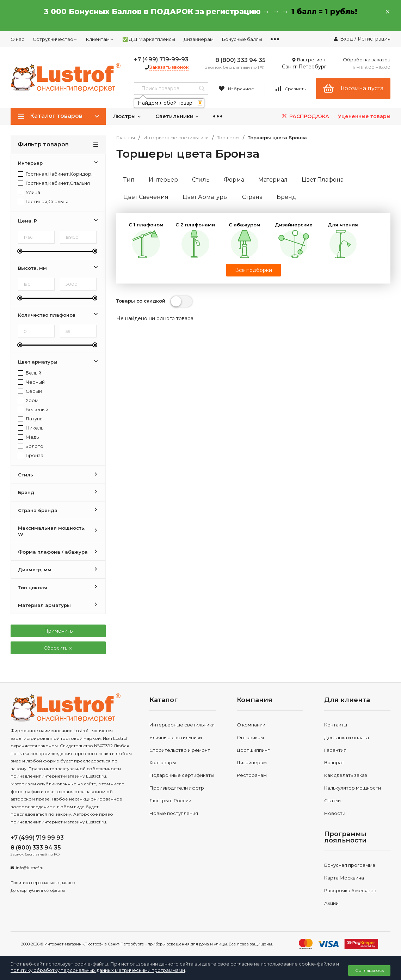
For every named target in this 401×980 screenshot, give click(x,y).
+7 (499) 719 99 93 (37, 838)
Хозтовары (163, 762)
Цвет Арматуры (205, 197)
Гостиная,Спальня (43, 202)
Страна (252, 197)
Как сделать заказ (346, 775)
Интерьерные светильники (176, 138)
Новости (335, 813)
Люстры (127, 116)
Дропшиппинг (253, 750)
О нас (17, 39)
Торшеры (228, 138)
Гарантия (335, 750)
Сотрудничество (55, 39)
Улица (29, 192)
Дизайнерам (199, 39)
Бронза (31, 455)
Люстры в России (170, 801)
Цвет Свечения (146, 197)
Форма (234, 180)
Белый (30, 373)
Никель (31, 428)
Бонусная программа (350, 865)
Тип (129, 180)
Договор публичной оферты (38, 890)
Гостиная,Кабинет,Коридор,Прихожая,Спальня (56, 174)
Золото (31, 446)
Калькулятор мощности (353, 788)
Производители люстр (177, 788)
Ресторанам (252, 775)
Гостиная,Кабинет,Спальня (54, 183)
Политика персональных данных (43, 883)
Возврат (334, 762)
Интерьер (163, 180)
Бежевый (33, 410)
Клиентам (100, 39)
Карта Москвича (344, 878)
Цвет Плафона (323, 180)
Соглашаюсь (369, 970)
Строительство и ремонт (180, 750)
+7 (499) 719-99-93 (161, 59)
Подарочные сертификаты (182, 775)
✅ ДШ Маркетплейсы (149, 39)
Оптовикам (250, 737)
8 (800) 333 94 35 (240, 60)
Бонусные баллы (242, 39)
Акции (331, 903)
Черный (31, 382)
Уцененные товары (364, 116)
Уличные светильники (176, 737)
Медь (28, 437)
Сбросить (58, 648)
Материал (273, 180)
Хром (28, 400)
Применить (58, 631)
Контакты (336, 725)
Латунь (30, 419)
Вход (347, 39)
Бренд (286, 197)
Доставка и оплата (347, 737)
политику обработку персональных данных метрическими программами (98, 970)
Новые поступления (174, 813)
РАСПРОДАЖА (305, 116)
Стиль (201, 180)
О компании (251, 725)
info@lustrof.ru (30, 868)
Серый (30, 391)
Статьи (332, 801)
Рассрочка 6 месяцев (350, 890)
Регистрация (374, 39)
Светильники (177, 116)
